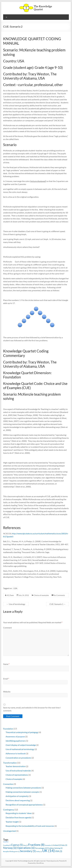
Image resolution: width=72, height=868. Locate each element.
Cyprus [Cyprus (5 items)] (17, 845)
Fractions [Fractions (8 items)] (36, 845)
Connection (8, 784)
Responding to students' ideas (19, 813)
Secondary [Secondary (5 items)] (28, 851)
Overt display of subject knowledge (21, 745)
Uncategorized (9, 831)
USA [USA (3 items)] (59, 851)
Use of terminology (16, 604)
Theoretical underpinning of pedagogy (22, 732)
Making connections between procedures (23, 788)
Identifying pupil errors (16, 741)
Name (6, 664)
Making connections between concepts (22, 792)
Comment (7, 628)
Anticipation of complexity (17, 796)
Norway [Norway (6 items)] (10, 848)
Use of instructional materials (18, 771)
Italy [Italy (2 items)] (64, 845)
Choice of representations (17, 775)
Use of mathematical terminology (20, 749)
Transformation (10, 763)
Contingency (9, 810)
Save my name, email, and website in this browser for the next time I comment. (32, 709)
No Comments (59, 595)
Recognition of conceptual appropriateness (24, 805)
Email (6, 679)
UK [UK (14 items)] (49, 851)
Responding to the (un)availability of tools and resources (30, 826)
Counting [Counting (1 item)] (7, 845)
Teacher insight (12, 822)
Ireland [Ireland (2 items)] (57, 845)
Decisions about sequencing (18, 800)
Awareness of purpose (15, 736)
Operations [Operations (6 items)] (26, 848)
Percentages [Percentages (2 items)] (41, 848)
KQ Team (10, 595)
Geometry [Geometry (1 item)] (49, 845)
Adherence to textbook (16, 753)
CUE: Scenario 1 (58, 604)
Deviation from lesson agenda (18, 817)
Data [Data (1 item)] (25, 845)
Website (7, 692)
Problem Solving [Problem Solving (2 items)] (55, 848)
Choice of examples (41, 595)
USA (15, 588)
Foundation (8, 729)
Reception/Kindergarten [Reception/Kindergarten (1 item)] (11, 851)
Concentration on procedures (18, 758)
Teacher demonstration (16, 766)
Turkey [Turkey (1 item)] (39, 851)
